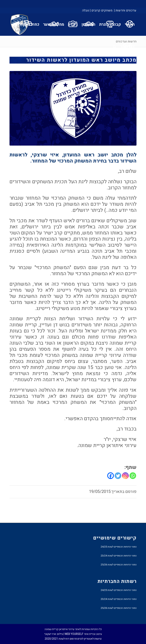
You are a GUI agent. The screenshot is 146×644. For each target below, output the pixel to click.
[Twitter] (118, 476)
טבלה (86, 10)
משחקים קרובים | (101, 10)
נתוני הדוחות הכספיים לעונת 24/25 (119, 547)
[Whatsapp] (133, 476)
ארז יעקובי (50, 634)
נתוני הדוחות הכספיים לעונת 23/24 (119, 556)
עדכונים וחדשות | (125, 10)
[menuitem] (125, 10)
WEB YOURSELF (74, 634)
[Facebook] (111, 476)
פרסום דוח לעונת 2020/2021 (61, 639)
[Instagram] (125, 476)
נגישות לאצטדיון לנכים (89, 639)
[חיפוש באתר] (115, 47)
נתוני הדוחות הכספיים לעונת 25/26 (119, 565)
